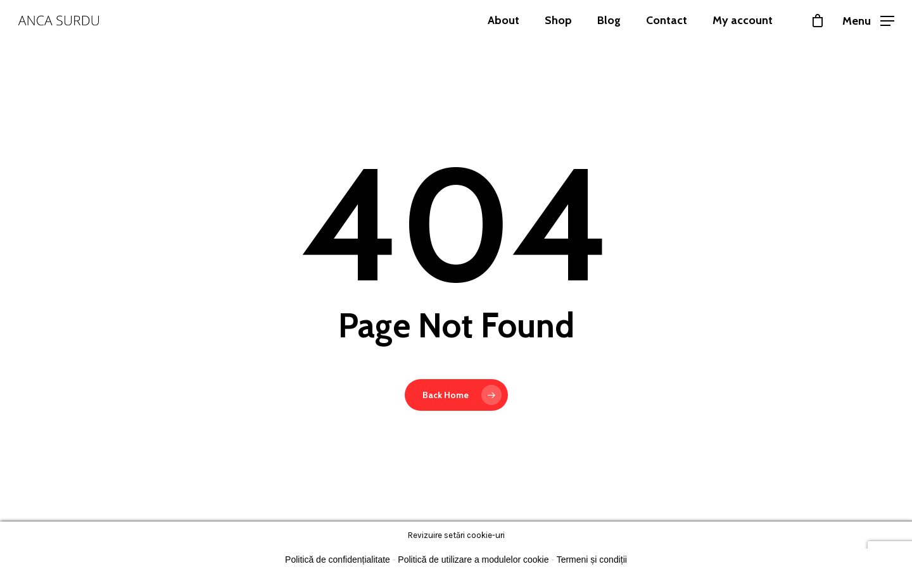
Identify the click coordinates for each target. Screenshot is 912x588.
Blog (609, 20)
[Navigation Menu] (868, 20)
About (503, 20)
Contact (667, 20)
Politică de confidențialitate (338, 560)
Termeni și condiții (592, 560)
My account (743, 20)
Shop (558, 20)
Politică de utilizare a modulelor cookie (473, 560)
